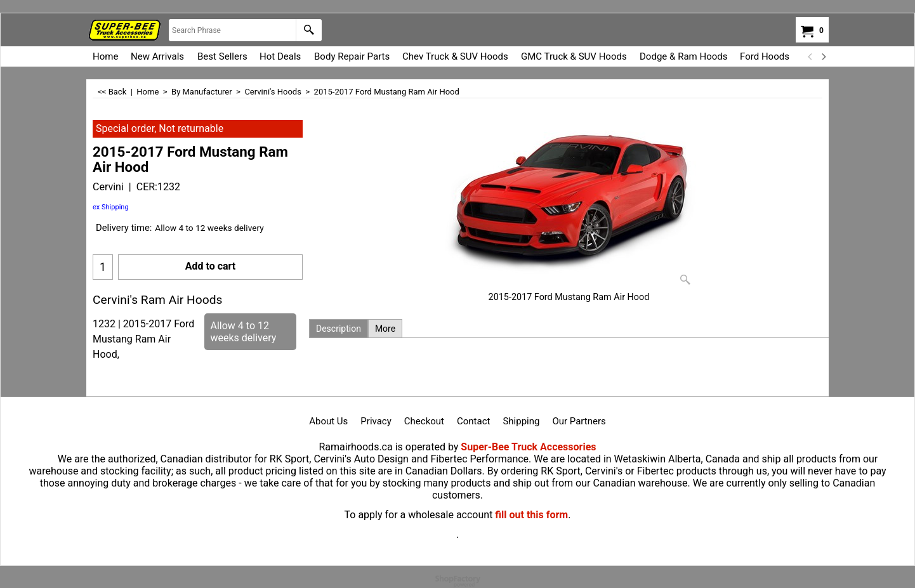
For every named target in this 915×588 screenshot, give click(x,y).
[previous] (810, 56)
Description (339, 329)
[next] (823, 56)
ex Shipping (111, 207)
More (385, 329)
